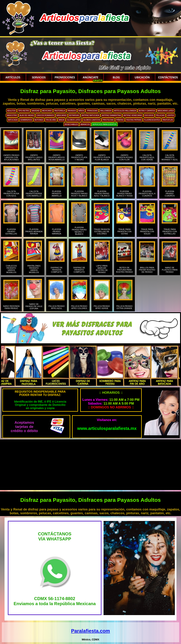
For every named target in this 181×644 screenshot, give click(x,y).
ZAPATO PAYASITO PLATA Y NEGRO (79, 157)
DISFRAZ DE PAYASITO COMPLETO (79, 270)
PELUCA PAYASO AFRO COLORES (79, 307)
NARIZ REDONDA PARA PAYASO (11, 307)
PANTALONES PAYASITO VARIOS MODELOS (34, 269)
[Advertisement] (90, 465)
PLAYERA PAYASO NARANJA (57, 231)
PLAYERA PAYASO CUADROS (170, 194)
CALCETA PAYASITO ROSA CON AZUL (11, 194)
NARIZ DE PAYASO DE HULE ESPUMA (34, 306)
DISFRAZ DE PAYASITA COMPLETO (57, 270)
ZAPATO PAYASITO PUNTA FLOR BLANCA (102, 157)
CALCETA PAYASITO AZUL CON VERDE (147, 157)
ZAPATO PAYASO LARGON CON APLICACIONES (11, 157)
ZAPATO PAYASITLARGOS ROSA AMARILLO (57, 157)
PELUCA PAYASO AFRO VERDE (102, 307)
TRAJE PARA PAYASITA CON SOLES (147, 231)
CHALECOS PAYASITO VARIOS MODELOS (11, 269)
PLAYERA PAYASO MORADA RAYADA (34, 231)
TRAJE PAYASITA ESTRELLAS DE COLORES (102, 231)
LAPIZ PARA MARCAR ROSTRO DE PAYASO (102, 269)
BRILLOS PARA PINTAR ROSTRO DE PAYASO (147, 270)
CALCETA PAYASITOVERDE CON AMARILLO (34, 194)
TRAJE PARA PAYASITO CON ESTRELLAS (170, 231)
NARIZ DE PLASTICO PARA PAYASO (170, 270)
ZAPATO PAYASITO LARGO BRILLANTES (34, 157)
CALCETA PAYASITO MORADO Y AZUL (170, 157)
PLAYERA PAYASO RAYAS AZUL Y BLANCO (102, 194)
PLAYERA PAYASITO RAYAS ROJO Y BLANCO (79, 194)
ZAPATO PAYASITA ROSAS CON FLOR (125, 157)
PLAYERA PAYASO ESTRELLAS (11, 231)
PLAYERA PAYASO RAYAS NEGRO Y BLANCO (79, 231)
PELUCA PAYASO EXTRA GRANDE (124, 307)
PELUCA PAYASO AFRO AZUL (57, 307)
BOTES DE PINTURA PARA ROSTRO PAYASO (124, 270)
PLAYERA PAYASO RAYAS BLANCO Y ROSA (124, 194)
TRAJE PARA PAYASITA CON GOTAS (124, 231)
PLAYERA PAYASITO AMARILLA (56, 194)
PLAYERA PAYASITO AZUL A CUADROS (147, 194)
